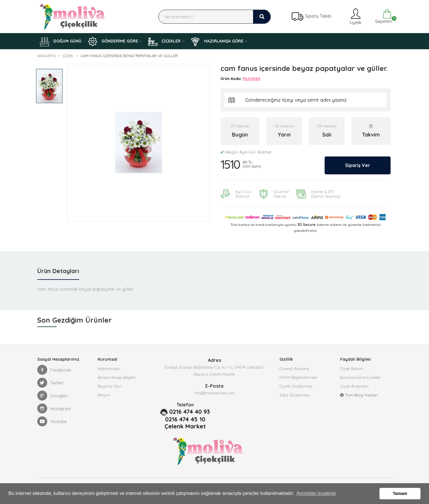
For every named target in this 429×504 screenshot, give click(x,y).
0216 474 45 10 (185, 419)
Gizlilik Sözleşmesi (296, 386)
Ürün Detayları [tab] (58, 271)
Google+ (53, 396)
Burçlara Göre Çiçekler (360, 377)
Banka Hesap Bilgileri (117, 377)
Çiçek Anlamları (354, 386)
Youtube (52, 421)
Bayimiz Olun (110, 386)
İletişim (104, 395)
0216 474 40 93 (190, 412)
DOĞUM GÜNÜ (61, 42)
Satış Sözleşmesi (295, 395)
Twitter (50, 383)
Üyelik (355, 17)
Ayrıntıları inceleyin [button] (316, 493)
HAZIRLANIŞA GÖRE (217, 42)
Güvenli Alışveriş (294, 369)
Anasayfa (46, 56)
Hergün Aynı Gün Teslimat (246, 152)
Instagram (54, 408)
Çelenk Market (185, 426)
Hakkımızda (108, 369)
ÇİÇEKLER (164, 42)
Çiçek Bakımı (352, 369)
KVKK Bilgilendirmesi (298, 377)
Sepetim (383, 17)
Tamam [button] (400, 493)
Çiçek (68, 56)
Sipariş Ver (358, 165)
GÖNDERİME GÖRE (113, 42)
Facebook (54, 370)
